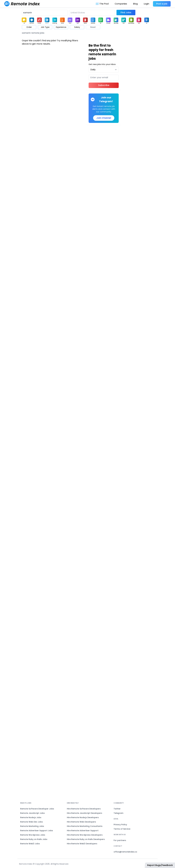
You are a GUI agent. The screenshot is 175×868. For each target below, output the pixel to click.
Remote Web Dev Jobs (32, 822)
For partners (120, 840)
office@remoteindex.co (125, 852)
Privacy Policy (120, 825)
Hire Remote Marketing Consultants (85, 826)
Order (29, 27)
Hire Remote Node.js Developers (83, 817)
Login (146, 4)
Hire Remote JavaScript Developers (84, 813)
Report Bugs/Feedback (160, 865)
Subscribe (104, 85)
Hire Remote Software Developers (84, 809)
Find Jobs (126, 12)
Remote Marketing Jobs (32, 826)
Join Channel (104, 118)
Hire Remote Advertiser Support (83, 831)
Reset (93, 27)
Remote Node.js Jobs (31, 817)
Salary (77, 27)
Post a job (162, 4)
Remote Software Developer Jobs (37, 809)
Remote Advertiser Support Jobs (37, 831)
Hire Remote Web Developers (81, 822)
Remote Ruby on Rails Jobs (34, 839)
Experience (61, 27)
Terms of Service (122, 829)
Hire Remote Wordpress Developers (85, 835)
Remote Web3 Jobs (30, 844)
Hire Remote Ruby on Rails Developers (86, 839)
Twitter (117, 809)
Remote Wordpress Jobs (33, 835)
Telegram (118, 813)
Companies (121, 4)
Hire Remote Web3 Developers (82, 844)
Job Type (45, 27)
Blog (135, 4)
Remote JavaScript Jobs (32, 813)
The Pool (102, 4)
